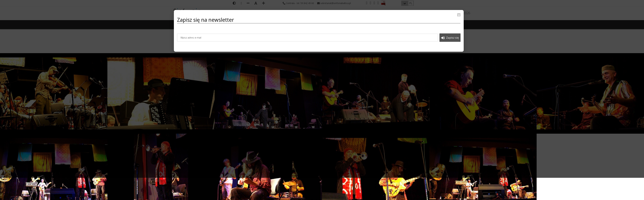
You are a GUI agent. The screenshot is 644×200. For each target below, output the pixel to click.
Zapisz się (450, 38)
